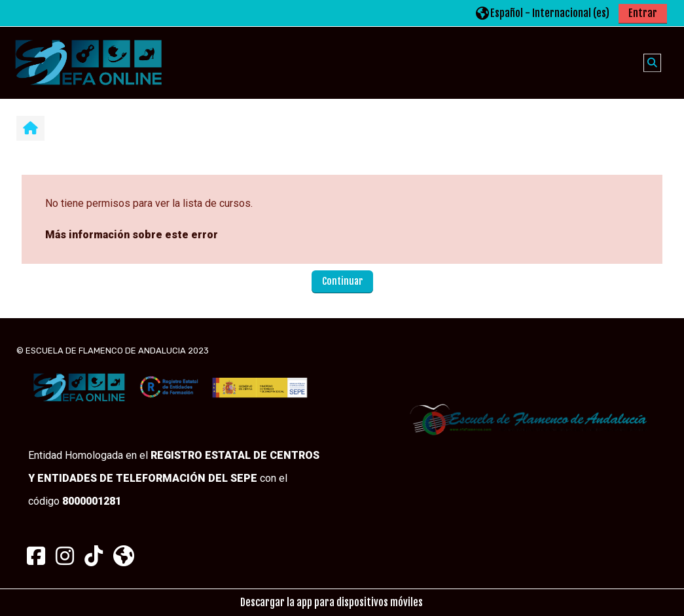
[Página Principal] (88, 62)
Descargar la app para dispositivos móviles (332, 602)
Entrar (643, 13)
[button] (543, 13)
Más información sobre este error (132, 235)
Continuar (342, 281)
